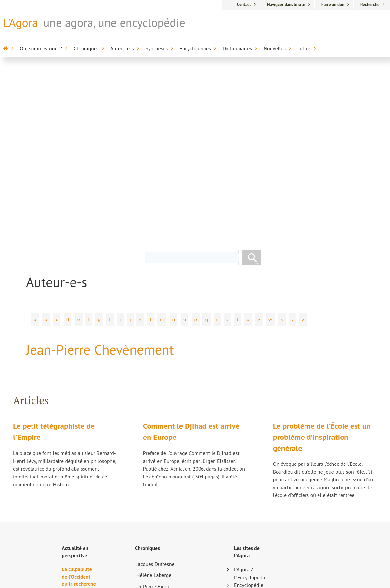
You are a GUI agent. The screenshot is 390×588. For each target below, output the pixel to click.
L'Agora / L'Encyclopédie (250, 405)
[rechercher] (192, 89)
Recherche (370, 4)
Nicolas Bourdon (155, 429)
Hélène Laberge (154, 406)
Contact (244, 4)
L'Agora (21, 23)
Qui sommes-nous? (41, 48)
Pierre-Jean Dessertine (161, 451)
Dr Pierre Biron (153, 418)
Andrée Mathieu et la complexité (77, 493)
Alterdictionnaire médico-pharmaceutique (251, 487)
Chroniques (86, 48)
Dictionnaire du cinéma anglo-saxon (248, 510)
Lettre (304, 48)
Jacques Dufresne (156, 395)
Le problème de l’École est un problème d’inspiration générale (322, 268)
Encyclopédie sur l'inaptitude (251, 459)
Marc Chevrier (152, 440)
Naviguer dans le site (286, 4)
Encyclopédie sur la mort (249, 420)
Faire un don (333, 4)
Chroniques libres (156, 474)
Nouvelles (275, 48)
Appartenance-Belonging (250, 545)
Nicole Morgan (153, 463)
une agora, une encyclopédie (114, 23)
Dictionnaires (237, 48)
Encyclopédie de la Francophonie (249, 440)
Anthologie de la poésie (250, 529)
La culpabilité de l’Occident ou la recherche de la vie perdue (79, 415)
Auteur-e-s (122, 48)
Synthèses (157, 48)
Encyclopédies (195, 48)
